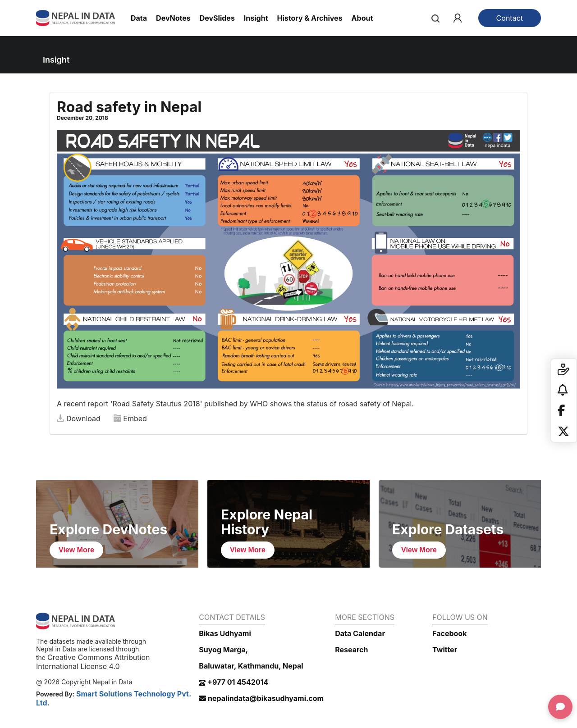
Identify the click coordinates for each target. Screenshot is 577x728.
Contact (510, 18)
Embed (130, 419)
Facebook (449, 633)
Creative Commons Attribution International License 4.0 (93, 662)
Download (79, 419)
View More (76, 550)
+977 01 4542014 (234, 682)
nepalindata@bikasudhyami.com (261, 698)
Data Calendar (360, 633)
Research (351, 650)
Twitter (445, 650)
